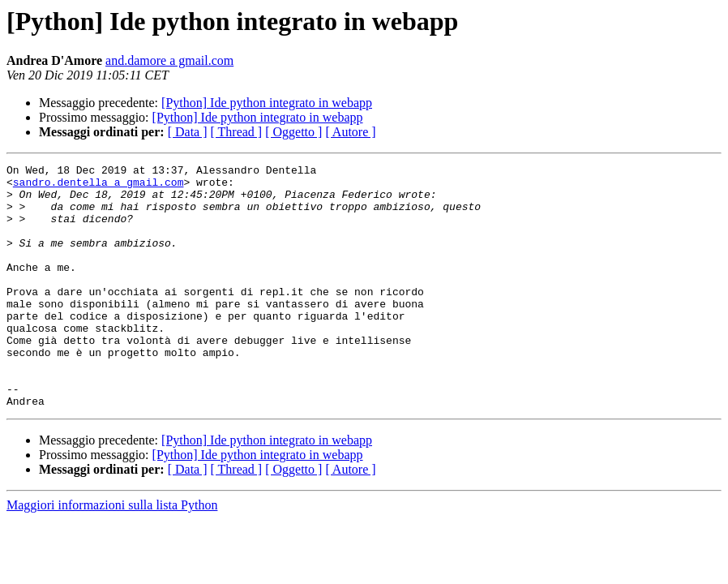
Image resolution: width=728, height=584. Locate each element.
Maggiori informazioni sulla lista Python (112, 554)
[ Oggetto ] (293, 132)
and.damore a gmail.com (169, 60)
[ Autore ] (350, 132)
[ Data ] (188, 132)
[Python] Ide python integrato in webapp (267, 103)
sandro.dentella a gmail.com (98, 187)
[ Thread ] (237, 132)
